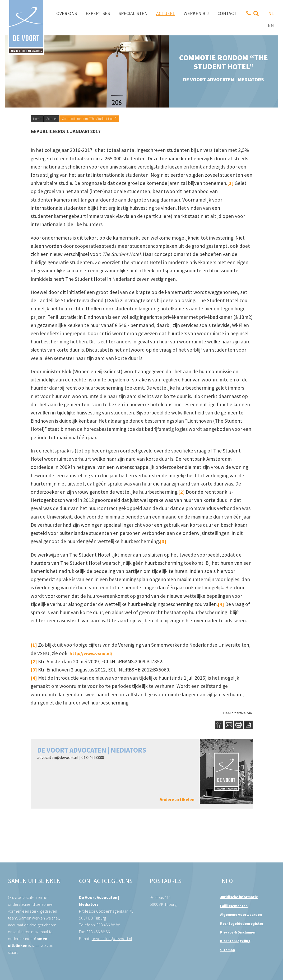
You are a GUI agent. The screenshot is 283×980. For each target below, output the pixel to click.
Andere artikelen (177, 800)
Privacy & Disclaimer (238, 932)
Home (37, 119)
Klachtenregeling (235, 941)
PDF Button (248, 725)
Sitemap (228, 950)
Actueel (52, 119)
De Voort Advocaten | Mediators (92, 750)
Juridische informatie (239, 897)
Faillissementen (234, 906)
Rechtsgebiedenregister (242, 923)
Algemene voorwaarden (241, 914)
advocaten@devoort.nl (58, 757)
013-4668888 (93, 757)
